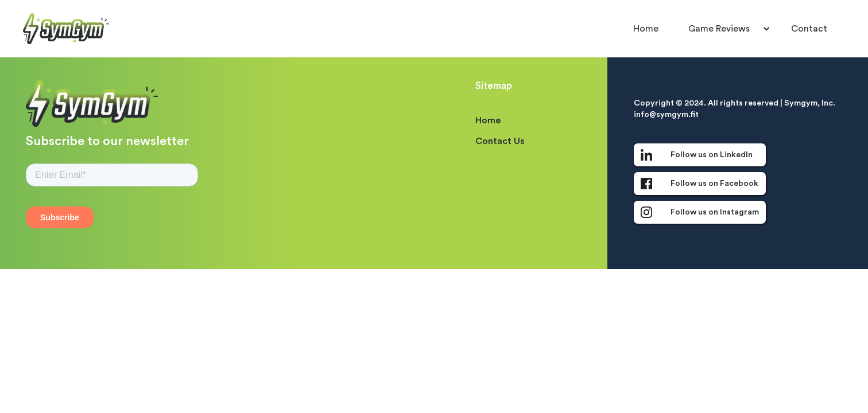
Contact (809, 29)
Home (646, 29)
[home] (66, 28)
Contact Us (500, 141)
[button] (725, 29)
